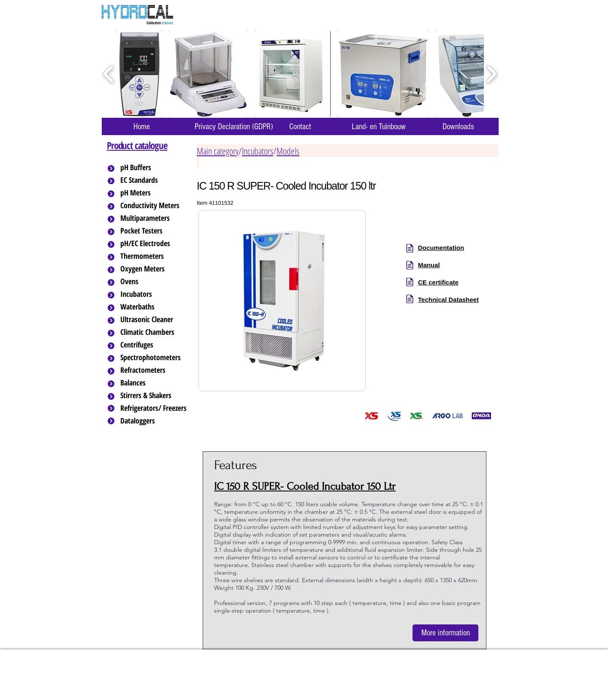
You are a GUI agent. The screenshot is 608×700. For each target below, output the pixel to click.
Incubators (258, 151)
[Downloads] (458, 126)
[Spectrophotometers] (157, 358)
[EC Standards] (154, 180)
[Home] (141, 126)
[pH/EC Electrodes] (154, 244)
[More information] (445, 633)
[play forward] (491, 74)
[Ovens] (154, 282)
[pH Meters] (154, 193)
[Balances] (154, 383)
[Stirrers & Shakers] (154, 396)
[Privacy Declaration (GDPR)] (233, 126)
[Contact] (300, 126)
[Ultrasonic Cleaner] (154, 320)
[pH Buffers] (154, 168)
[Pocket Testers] (154, 231)
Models (288, 151)
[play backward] (109, 74)
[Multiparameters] (154, 218)
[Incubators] (154, 294)
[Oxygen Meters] (154, 269)
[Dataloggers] (154, 421)
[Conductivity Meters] (157, 206)
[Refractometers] (154, 370)
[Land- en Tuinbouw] (379, 126)
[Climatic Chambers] (155, 332)
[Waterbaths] (154, 307)
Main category (218, 151)
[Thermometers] (154, 256)
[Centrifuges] (154, 345)
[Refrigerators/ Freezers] (154, 408)
